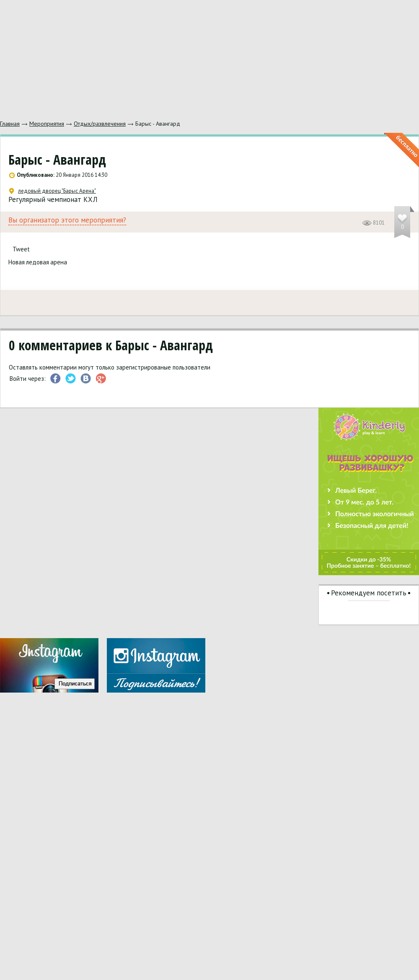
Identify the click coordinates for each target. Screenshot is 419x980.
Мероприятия (47, 124)
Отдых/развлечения (100, 124)
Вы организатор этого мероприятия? (67, 220)
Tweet (21, 249)
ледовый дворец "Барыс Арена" (53, 191)
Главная (10, 124)
